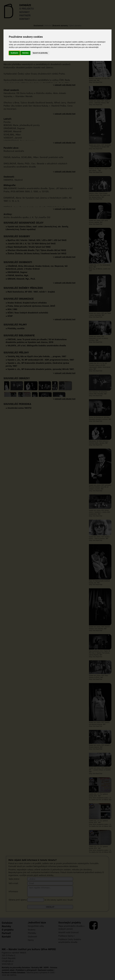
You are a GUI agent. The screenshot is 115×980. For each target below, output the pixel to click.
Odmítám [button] (25, 53)
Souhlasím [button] (14, 53)
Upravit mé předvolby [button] (40, 53)
